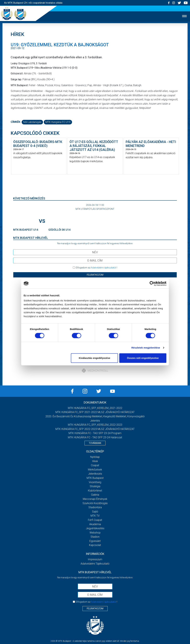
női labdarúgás (32, 122)
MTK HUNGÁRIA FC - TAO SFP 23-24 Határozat (95, 437)
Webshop (95, 533)
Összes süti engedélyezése (143, 358)
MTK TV (95, 516)
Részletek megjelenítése (146, 348)
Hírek (95, 461)
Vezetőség (95, 482)
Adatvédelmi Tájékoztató (95, 564)
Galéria (95, 495)
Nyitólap (95, 457)
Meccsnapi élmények (95, 499)
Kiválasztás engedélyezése (95, 358)
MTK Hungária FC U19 (58, 122)
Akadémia (95, 524)
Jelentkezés (95, 474)
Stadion (95, 537)
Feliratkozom (95, 275)
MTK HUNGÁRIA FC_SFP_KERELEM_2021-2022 (95, 408)
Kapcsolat (95, 545)
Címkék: (16, 122)
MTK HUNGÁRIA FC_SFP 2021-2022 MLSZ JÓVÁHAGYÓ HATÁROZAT (95, 412)
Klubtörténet (95, 491)
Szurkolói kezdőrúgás (95, 503)
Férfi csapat (95, 520)
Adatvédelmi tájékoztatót (104, 268)
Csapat (95, 465)
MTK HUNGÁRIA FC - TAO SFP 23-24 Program (95, 433)
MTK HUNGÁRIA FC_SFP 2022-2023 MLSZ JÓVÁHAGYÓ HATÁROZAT (95, 429)
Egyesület (95, 541)
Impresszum (95, 559)
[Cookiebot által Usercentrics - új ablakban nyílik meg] (152, 284)
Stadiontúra (95, 507)
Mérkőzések (95, 470)
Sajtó (95, 512)
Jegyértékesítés (95, 528)
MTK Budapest (95, 478)
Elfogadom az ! (96, 268)
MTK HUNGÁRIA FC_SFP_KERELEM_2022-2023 (95, 425)
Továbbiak (95, 443)
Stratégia (95, 486)
